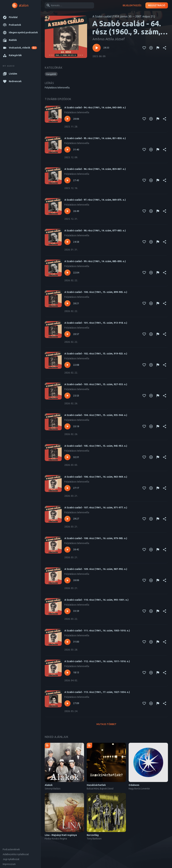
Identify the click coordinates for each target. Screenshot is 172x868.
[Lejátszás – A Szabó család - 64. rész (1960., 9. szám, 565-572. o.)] (97, 48)
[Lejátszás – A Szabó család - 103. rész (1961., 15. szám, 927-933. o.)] (67, 396)
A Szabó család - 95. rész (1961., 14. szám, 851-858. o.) (95, 138)
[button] (20, 17)
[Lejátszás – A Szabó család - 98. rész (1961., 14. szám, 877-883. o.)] (67, 242)
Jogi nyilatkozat (11, 859)
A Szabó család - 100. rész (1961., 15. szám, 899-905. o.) (96, 292)
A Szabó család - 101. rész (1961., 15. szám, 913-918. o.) (96, 323)
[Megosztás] (165, 48)
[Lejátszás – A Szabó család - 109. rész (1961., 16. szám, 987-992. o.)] (67, 580)
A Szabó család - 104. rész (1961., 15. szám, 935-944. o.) (96, 415)
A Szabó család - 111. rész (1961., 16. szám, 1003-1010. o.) (97, 631)
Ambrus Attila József (109, 39)
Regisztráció (157, 5)
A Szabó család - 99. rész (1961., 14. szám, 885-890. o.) (95, 261)
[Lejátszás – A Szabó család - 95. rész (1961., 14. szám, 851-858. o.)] (67, 150)
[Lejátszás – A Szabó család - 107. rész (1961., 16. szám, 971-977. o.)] (67, 519)
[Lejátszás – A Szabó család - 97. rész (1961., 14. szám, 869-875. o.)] (67, 211)
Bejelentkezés (132, 5)
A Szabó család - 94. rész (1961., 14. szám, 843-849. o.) (95, 107)
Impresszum (9, 864)
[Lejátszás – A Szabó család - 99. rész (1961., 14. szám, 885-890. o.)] (67, 273)
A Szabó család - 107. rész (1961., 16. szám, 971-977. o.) (96, 508)
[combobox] (69, 5)
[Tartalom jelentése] (158, 48)
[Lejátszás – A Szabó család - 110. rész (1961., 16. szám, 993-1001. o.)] (67, 611)
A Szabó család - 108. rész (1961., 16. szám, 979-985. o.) (96, 538)
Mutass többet (106, 724)
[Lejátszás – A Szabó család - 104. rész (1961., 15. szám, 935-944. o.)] (67, 426)
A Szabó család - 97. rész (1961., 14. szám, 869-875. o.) (95, 200)
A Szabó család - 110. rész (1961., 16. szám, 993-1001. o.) (96, 600)
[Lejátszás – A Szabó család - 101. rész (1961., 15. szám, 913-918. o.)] (67, 334)
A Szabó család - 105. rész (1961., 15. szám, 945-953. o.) (96, 446)
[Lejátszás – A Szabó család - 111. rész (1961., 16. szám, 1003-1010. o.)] (67, 642)
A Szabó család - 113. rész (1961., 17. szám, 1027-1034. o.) (97, 692)
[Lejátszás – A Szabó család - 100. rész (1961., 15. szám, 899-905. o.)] (67, 303)
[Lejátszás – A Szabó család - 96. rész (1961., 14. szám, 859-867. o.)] (67, 180)
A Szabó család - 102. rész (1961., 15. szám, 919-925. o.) (96, 354)
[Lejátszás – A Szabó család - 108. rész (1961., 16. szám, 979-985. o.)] (67, 550)
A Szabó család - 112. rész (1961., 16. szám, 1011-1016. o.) (97, 661)
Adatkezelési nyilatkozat (16, 854)
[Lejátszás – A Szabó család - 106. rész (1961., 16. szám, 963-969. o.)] (67, 488)
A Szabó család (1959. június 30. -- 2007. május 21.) (124, 16)
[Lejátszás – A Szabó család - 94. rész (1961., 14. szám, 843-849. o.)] (67, 119)
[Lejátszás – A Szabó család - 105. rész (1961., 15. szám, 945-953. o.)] (67, 457)
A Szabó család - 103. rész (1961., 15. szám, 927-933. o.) (96, 384)
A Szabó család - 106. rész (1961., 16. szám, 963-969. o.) (96, 477)
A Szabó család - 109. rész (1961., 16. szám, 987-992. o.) (96, 569)
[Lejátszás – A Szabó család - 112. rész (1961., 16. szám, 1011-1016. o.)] (67, 673)
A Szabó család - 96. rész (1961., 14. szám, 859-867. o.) (95, 169)
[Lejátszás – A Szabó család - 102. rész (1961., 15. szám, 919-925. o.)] (67, 365)
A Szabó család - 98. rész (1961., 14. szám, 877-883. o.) (95, 231)
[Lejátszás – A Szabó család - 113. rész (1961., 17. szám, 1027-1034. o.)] (67, 703)
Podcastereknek (11, 849)
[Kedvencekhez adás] (144, 48)
